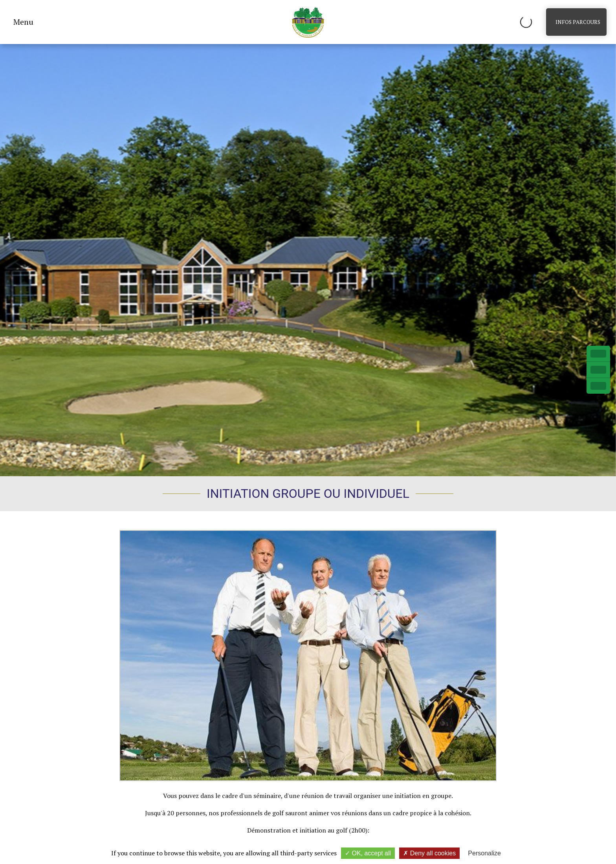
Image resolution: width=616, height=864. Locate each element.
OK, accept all (368, 853)
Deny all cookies (429, 853)
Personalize (484, 853)
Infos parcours (578, 22)
